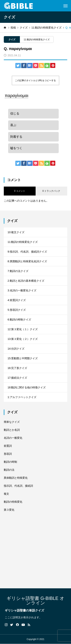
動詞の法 (9, 470)
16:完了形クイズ (17, 368)
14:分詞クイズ (16, 349)
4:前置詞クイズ (17, 300)
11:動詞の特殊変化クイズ (37, 40)
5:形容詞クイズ (17, 310)
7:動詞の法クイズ (18, 271)
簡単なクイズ (12, 422)
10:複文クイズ (16, 232)
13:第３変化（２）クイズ (23, 339)
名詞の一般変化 (13, 438)
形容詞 (8, 454)
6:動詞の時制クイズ (19, 320)
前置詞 (8, 446)
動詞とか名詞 (12, 430)
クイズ (12, 40)
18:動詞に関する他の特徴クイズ (27, 387)
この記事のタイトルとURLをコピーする (35, 80)
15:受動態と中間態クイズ (23, 358)
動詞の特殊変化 (13, 502)
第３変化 (9, 510)
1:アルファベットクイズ (22, 397)
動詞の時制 (10, 462)
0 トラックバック (51, 191)
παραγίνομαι (16, 96)
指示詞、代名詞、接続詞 (18, 486)
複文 (6, 494)
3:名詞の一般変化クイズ (22, 290)
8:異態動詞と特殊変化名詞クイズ (27, 261)
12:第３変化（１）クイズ (23, 329)
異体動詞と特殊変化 (16, 478)
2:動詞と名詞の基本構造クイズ (26, 281)
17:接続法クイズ (17, 378)
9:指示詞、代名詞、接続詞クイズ (27, 252)
